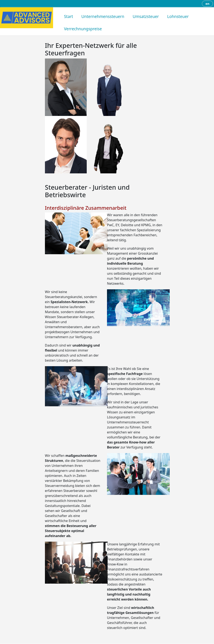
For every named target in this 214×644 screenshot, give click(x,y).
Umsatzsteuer (146, 16)
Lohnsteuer (178, 16)
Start (68, 16)
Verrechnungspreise (83, 29)
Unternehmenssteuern (103, 16)
